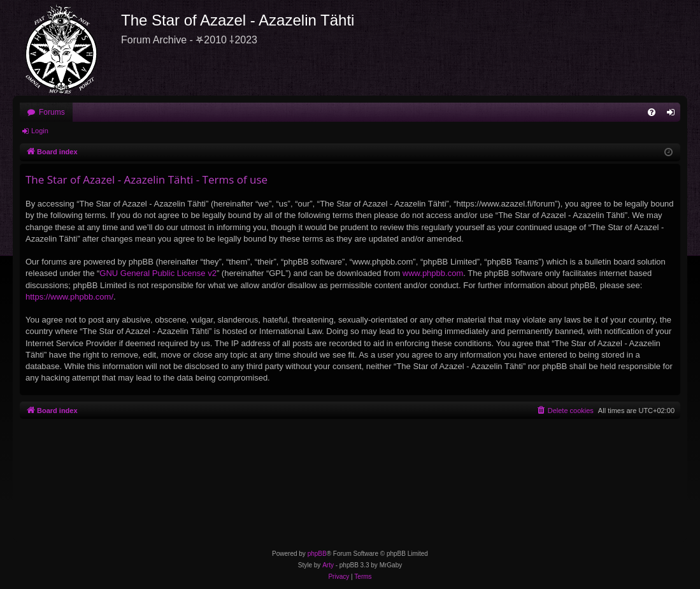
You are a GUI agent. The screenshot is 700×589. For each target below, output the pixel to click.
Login (40, 131)
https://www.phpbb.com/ (69, 297)
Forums (52, 112)
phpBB (317, 554)
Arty (328, 565)
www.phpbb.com (433, 273)
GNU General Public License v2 (158, 273)
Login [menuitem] (674, 115)
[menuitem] (652, 112)
